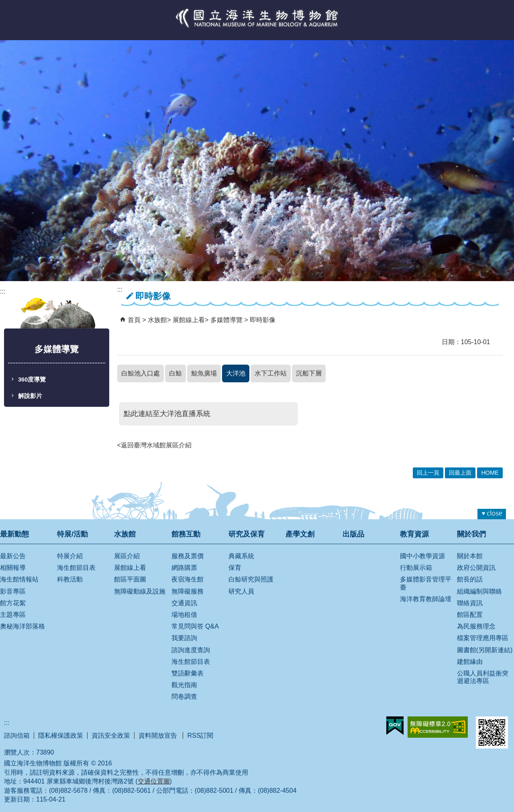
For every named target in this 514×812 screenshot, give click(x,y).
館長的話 (470, 579)
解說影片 (30, 396)
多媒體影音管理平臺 (426, 583)
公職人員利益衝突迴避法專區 (483, 677)
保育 (235, 568)
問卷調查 (184, 697)
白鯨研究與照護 (251, 579)
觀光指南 (184, 685)
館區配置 (470, 615)
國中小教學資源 (422, 556)
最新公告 (13, 556)
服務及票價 (188, 556)
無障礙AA (438, 727)
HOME (490, 473)
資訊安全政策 (111, 735)
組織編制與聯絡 (479, 591)
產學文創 (300, 534)
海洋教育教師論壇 (426, 599)
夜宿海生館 (188, 579)
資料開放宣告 (159, 735)
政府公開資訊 (476, 568)
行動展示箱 (416, 568)
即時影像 (263, 320)
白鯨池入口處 (141, 373)
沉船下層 (309, 373)
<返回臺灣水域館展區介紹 (154, 445)
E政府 (395, 726)
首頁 (134, 320)
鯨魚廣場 (204, 373)
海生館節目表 (76, 568)
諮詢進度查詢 (191, 650)
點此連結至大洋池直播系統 (167, 414)
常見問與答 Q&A (195, 626)
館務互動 (186, 534)
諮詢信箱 (17, 735)
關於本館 (470, 556)
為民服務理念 (476, 626)
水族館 (157, 320)
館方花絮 (13, 603)
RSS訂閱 (200, 735)
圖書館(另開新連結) (485, 650)
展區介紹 (127, 556)
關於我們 (471, 534)
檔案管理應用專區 (483, 638)
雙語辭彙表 (188, 673)
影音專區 (13, 591)
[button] (492, 514)
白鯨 (175, 373)
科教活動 (70, 579)
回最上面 (460, 473)
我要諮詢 (184, 638)
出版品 (353, 534)
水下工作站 (271, 373)
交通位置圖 (154, 781)
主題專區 (13, 615)
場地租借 (184, 615)
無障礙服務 (188, 591)
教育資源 (414, 534)
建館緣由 (470, 662)
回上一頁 (428, 473)
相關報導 (13, 568)
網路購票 (184, 568)
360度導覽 (32, 379)
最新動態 (14, 534)
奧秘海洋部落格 (22, 626)
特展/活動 (72, 534)
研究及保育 (247, 534)
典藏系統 (241, 556)
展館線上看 (189, 320)
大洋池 (236, 373)
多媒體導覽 (227, 320)
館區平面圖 (130, 579)
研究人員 (241, 591)
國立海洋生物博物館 (257, 27)
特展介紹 (70, 556)
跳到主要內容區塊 (4, 4)
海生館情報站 (19, 579)
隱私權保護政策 (61, 735)
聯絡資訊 (470, 603)
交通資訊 (184, 603)
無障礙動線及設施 (140, 591)
